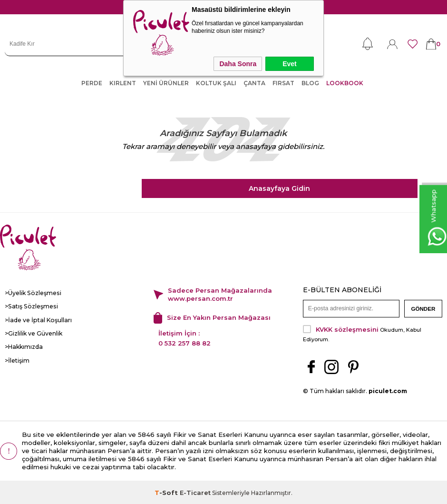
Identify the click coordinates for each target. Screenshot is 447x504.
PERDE (92, 83)
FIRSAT (283, 83)
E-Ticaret (195, 492)
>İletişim (17, 360)
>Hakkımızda (23, 346)
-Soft (167, 492)
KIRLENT (123, 83)
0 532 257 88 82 (185, 343)
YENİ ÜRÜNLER (166, 83)
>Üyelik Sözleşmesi (32, 293)
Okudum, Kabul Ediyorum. (362, 333)
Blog (310, 83)
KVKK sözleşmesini (347, 328)
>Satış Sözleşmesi (30, 306)
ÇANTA (254, 83)
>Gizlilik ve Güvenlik (34, 333)
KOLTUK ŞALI (216, 83)
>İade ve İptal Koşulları (37, 320)
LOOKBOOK (345, 83)
